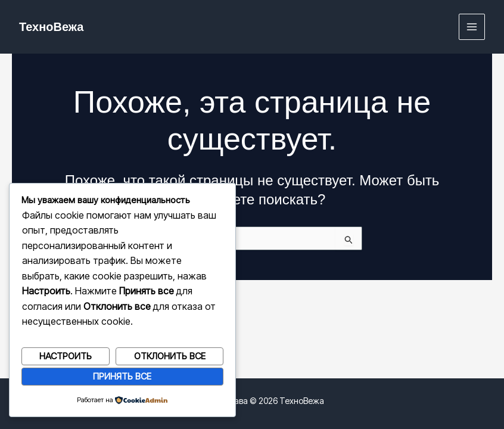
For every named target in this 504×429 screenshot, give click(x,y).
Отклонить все (170, 356)
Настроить (66, 356)
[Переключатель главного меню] (472, 27)
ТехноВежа (51, 27)
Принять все (122, 376)
